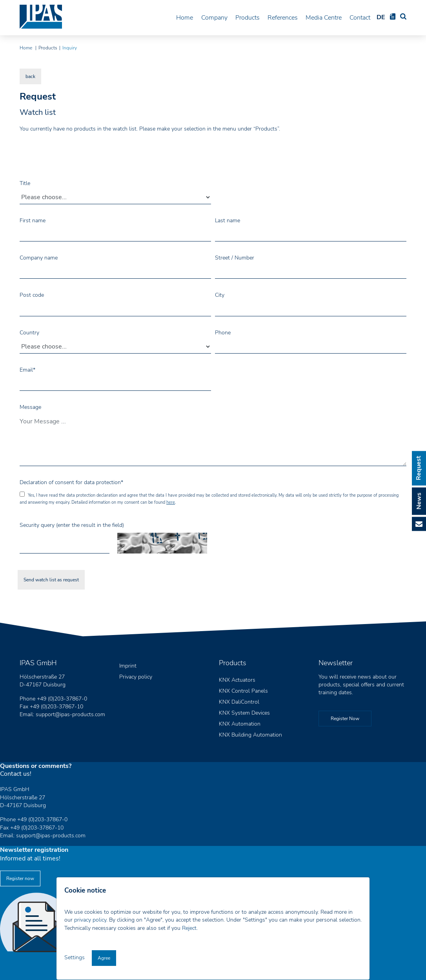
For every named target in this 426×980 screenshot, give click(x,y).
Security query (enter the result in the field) (72, 525)
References (282, 17)
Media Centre (323, 17)
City (220, 295)
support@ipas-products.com (70, 714)
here (171, 502)
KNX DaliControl (239, 702)
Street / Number (235, 258)
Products (246, 17)
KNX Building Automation (250, 735)
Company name (39, 258)
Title (25, 183)
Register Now (345, 719)
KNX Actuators (237, 680)
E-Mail (419, 524)
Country (29, 333)
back (30, 76)
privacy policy (90, 920)
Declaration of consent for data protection (71, 482)
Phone (223, 333)
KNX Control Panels (243, 691)
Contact (360, 17)
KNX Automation (240, 724)
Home (183, 17)
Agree (104, 958)
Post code (32, 295)
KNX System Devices (244, 713)
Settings (75, 957)
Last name (228, 220)
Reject (189, 928)
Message (30, 407)
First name (33, 220)
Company (212, 17)
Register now (20, 878)
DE (381, 17)
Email (27, 370)
